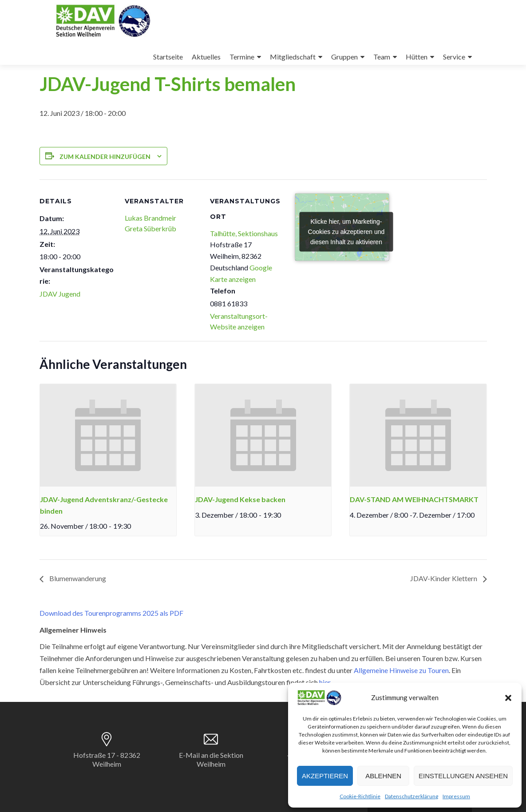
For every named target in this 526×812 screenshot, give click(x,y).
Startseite (168, 57)
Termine (242, 57)
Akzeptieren (325, 776)
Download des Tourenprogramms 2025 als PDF (111, 613)
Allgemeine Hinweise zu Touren (401, 670)
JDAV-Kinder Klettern (444, 578)
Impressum (456, 796)
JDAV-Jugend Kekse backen (240, 499)
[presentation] (108, 435)
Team (382, 57)
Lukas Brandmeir (150, 218)
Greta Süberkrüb (150, 228)
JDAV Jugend (60, 294)
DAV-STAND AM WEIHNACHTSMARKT (414, 499)
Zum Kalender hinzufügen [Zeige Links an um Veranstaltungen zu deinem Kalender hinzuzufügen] (105, 156)
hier (325, 682)
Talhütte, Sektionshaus (244, 233)
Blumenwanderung (77, 578)
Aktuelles (206, 57)
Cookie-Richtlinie (360, 796)
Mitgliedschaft (293, 57)
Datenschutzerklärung (411, 796)
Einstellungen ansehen (463, 776)
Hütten (417, 57)
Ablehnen (383, 776)
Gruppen (344, 57)
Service (454, 57)
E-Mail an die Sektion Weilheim (211, 759)
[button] (508, 698)
